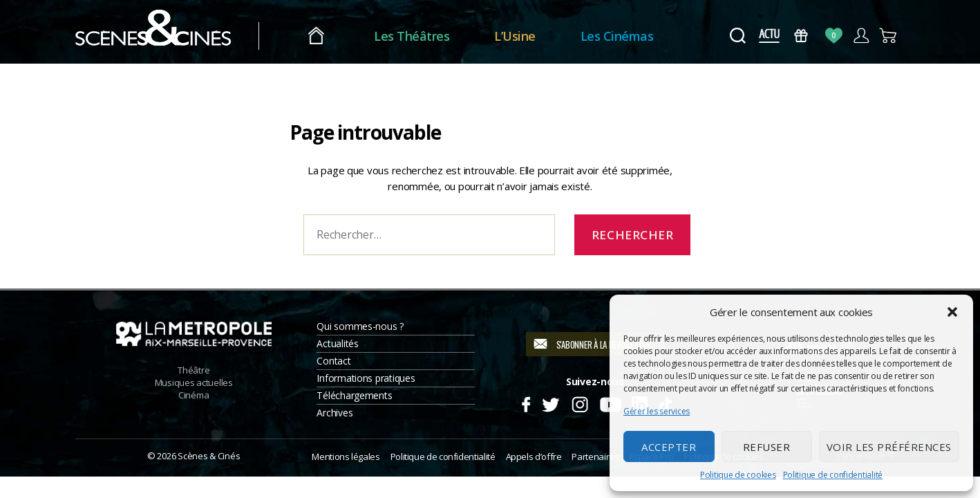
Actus (769, 36)
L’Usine (515, 36)
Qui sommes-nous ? (360, 326)
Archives (334, 413)
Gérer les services (657, 411)
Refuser (767, 447)
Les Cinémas (617, 36)
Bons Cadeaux (801, 36)
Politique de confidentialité (833, 475)
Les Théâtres (412, 36)
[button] (952, 312)
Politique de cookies (738, 475)
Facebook (526, 403)
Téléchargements (354, 395)
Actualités (337, 343)
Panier (888, 36)
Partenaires (595, 456)
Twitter (550, 403)
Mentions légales (346, 456)
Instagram (580, 403)
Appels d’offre (534, 456)
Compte (861, 36)
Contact (333, 361)
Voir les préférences (889, 447)
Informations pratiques (366, 378)
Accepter (669, 447)
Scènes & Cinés (209, 456)
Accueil (316, 36)
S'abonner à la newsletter (604, 344)
